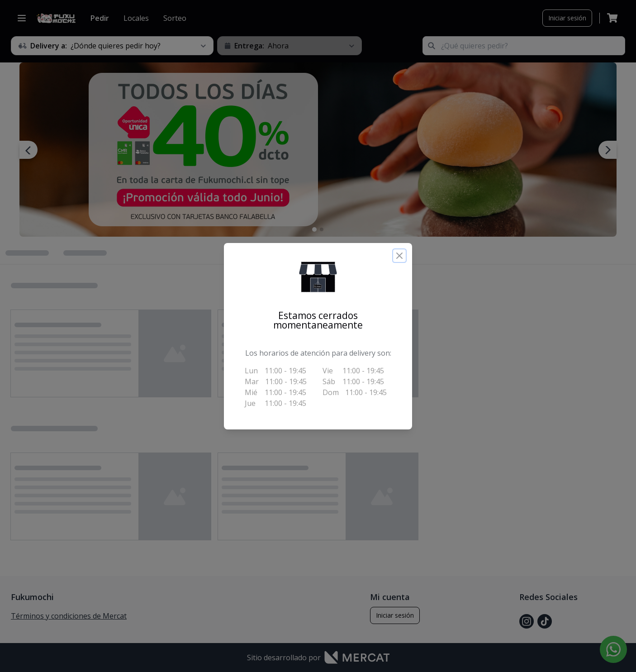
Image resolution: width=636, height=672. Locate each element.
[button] (318, 277)
